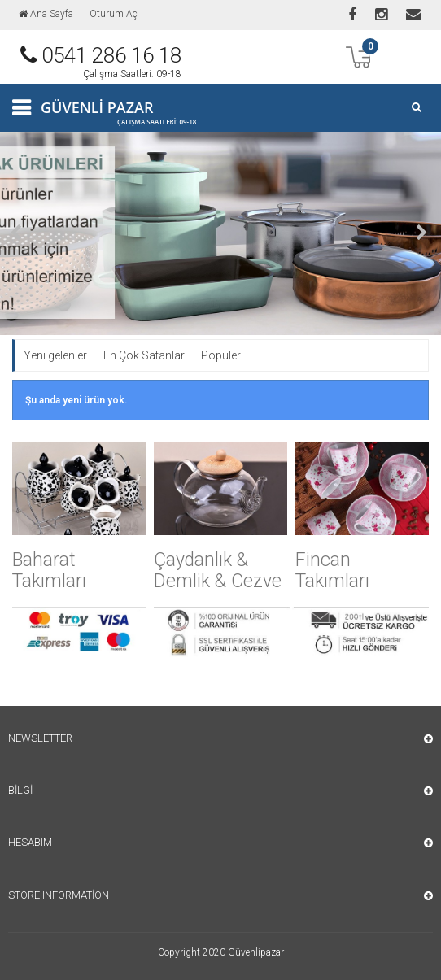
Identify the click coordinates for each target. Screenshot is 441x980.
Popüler (221, 355)
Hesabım (30, 842)
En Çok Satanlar (144, 355)
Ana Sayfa (46, 14)
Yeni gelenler (55, 355)
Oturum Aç (114, 14)
